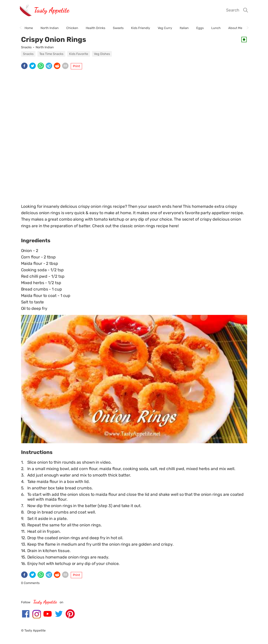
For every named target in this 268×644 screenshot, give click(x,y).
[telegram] (50, 66)
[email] (66, 66)
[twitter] (33, 66)
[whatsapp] (42, 66)
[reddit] (58, 66)
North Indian (45, 47)
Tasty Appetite (52, 10)
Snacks (26, 47)
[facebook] (25, 66)
